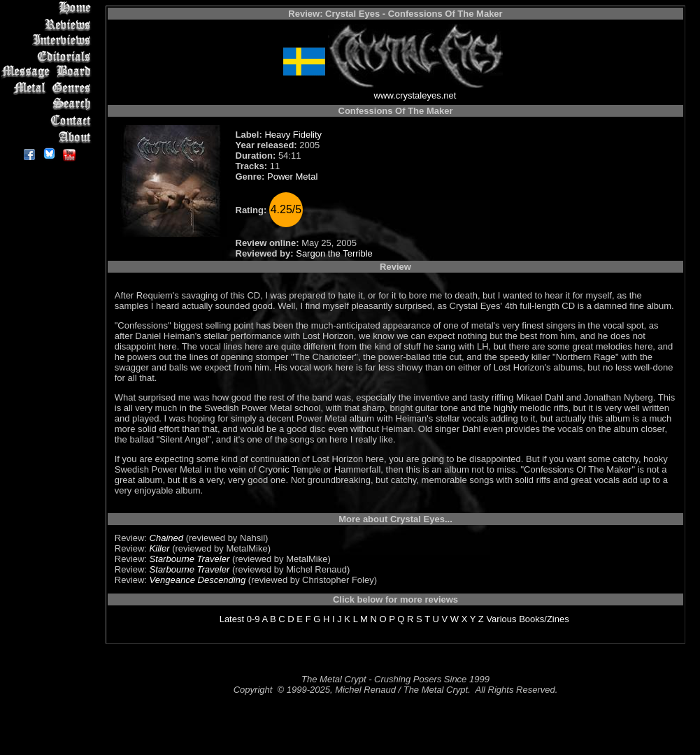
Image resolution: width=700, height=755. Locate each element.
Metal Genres (49, 88)
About (49, 137)
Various (501, 619)
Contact (49, 121)
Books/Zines (544, 619)
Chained (166, 538)
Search (49, 105)
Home (49, 8)
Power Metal (292, 177)
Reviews (49, 24)
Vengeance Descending (198, 580)
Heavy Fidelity (293, 135)
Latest (232, 619)
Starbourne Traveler (190, 559)
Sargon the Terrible (334, 253)
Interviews (49, 40)
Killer (160, 548)
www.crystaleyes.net (415, 95)
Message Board (49, 72)
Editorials (49, 56)
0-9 (253, 619)
